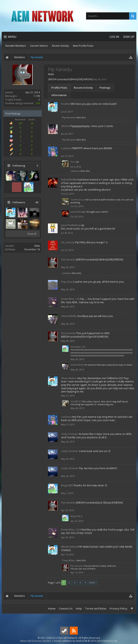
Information (59, 95)
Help (79, 608)
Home (52, 608)
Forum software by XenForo (86, 641)
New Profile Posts (83, 46)
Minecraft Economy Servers (36, 641)
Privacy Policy (118, 608)
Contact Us (66, 608)
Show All (32, 234)
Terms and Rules (96, 608)
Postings (105, 88)
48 (37, 202)
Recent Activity (60, 46)
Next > (93, 583)
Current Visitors (39, 46)
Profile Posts (59, 88)
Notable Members (16, 46)
